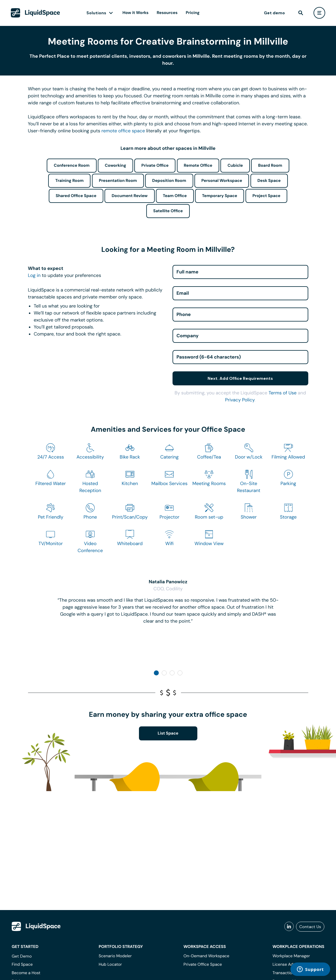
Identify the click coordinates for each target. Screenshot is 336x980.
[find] (301, 13)
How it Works (136, 13)
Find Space (22, 965)
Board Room (270, 166)
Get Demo (22, 956)
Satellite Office (168, 211)
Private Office (155, 166)
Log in (34, 275)
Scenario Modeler (115, 956)
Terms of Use (283, 393)
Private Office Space (203, 965)
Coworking (115, 166)
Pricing (193, 13)
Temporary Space (220, 196)
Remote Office (198, 166)
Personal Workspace (222, 181)
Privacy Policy (240, 400)
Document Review (129, 196)
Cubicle (235, 166)
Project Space (267, 196)
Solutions (96, 13)
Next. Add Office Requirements (240, 378)
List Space (168, 733)
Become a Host (26, 973)
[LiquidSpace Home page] (35, 13)
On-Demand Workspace (207, 956)
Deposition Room (169, 181)
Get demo (274, 13)
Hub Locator (110, 965)
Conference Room (72, 166)
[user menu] (319, 13)
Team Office (175, 196)
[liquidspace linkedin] (289, 927)
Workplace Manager (291, 956)
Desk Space (269, 181)
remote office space (123, 131)
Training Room (69, 181)
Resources (167, 13)
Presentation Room (118, 181)
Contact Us (310, 927)
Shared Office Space (76, 196)
